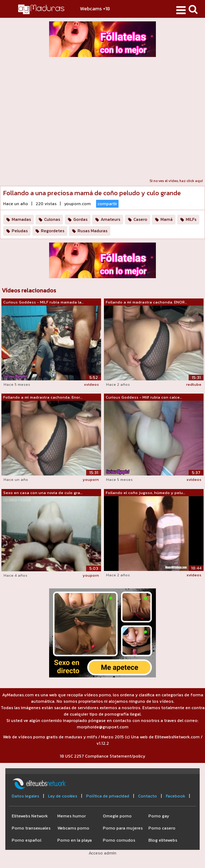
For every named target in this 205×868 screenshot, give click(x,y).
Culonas (52, 219)
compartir (107, 204)
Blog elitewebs (163, 840)
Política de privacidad (108, 796)
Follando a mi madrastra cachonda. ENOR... (146, 302)
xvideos (91, 384)
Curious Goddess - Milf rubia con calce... (144, 397)
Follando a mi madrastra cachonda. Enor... (43, 397)
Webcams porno (73, 828)
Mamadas (21, 219)
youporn (91, 479)
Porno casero (162, 828)
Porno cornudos (119, 840)
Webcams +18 (95, 9)
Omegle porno (117, 816)
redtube (194, 384)
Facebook (175, 796)
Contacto (148, 796)
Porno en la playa (75, 840)
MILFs (191, 219)
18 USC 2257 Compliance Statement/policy (102, 756)
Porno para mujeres (123, 828)
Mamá (167, 219)
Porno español (27, 840)
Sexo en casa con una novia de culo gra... (43, 493)
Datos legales (25, 796)
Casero (140, 219)
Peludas (20, 231)
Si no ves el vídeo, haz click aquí (176, 181)
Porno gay (159, 816)
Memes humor (72, 816)
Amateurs (111, 219)
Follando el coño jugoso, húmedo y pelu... (145, 493)
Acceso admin (102, 853)
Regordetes (53, 231)
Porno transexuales (31, 828)
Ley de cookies (63, 796)
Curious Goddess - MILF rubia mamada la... (43, 302)
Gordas (80, 219)
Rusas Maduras (93, 231)
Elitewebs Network (30, 816)
